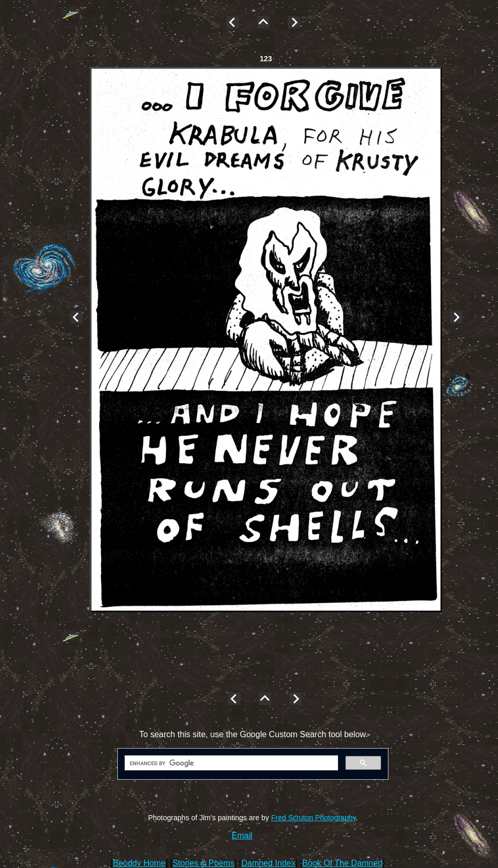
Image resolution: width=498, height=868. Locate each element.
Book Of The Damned (342, 863)
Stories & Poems (203, 863)
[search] (230, 763)
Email (242, 836)
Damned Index (268, 863)
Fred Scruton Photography (313, 818)
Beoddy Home (139, 863)
